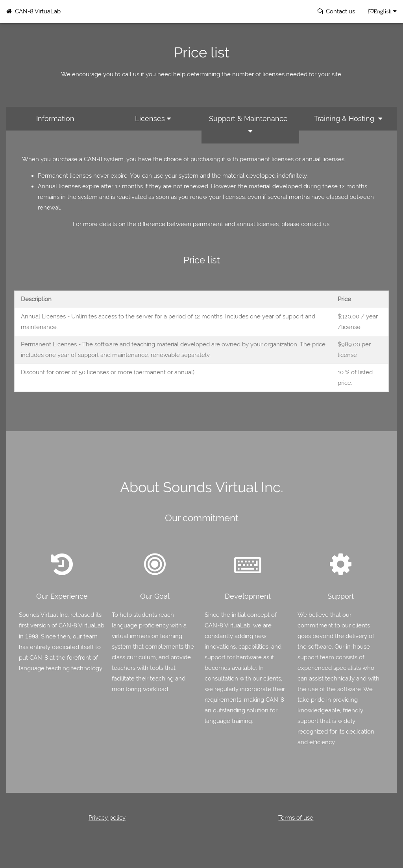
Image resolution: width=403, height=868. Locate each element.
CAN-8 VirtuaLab (33, 11)
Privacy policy (107, 818)
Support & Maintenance (250, 125)
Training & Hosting (348, 119)
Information (55, 119)
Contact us (336, 11)
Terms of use (296, 818)
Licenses (153, 119)
